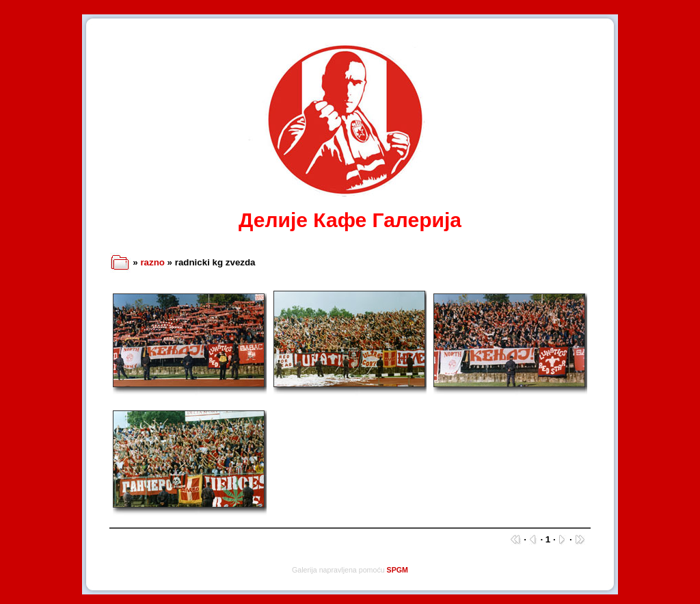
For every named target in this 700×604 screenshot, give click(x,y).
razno (152, 262)
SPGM (398, 570)
